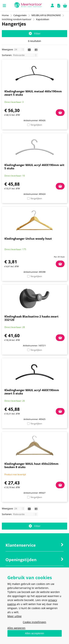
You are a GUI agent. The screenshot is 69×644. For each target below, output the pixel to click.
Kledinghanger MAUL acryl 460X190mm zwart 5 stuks (32, 392)
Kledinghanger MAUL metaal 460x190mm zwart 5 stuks (33, 93)
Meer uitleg (14, 616)
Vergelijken (36, 125)
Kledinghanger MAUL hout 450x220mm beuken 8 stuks (31, 465)
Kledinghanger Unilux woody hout (28, 239)
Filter (35, 34)
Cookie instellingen (34, 622)
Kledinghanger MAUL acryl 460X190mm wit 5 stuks (34, 167)
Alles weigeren (16, 628)
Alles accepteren (35, 633)
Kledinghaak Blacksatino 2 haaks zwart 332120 (31, 318)
